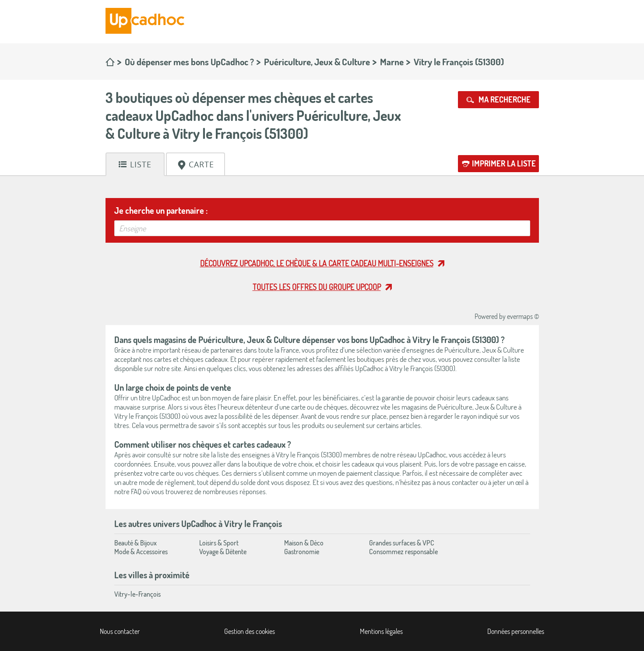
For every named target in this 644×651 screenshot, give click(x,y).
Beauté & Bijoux (135, 543)
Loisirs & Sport (219, 543)
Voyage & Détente (223, 552)
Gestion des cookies (250, 631)
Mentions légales (381, 631)
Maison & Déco (304, 543)
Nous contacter (120, 631)
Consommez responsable (403, 552)
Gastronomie (302, 552)
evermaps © (523, 316)
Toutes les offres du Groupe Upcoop (317, 287)
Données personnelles (516, 631)
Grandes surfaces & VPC (402, 543)
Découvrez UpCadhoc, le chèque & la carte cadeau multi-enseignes (317, 263)
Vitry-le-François (137, 594)
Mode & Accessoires (141, 552)
